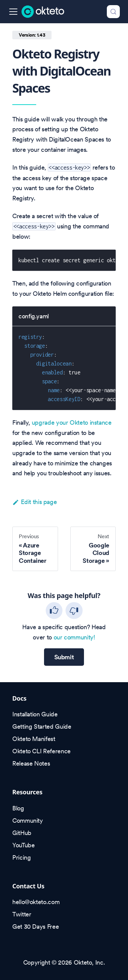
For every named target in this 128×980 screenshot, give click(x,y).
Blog (18, 808)
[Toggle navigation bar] (13, 12)
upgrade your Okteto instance (72, 422)
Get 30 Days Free (35, 926)
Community (28, 820)
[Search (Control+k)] (113, 12)
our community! (74, 637)
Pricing (22, 857)
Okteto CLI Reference (41, 751)
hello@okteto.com (36, 902)
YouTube (23, 845)
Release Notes (31, 763)
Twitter (22, 914)
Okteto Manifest (34, 739)
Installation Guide (35, 714)
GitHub (22, 833)
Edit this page (34, 502)
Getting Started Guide (42, 726)
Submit (64, 657)
